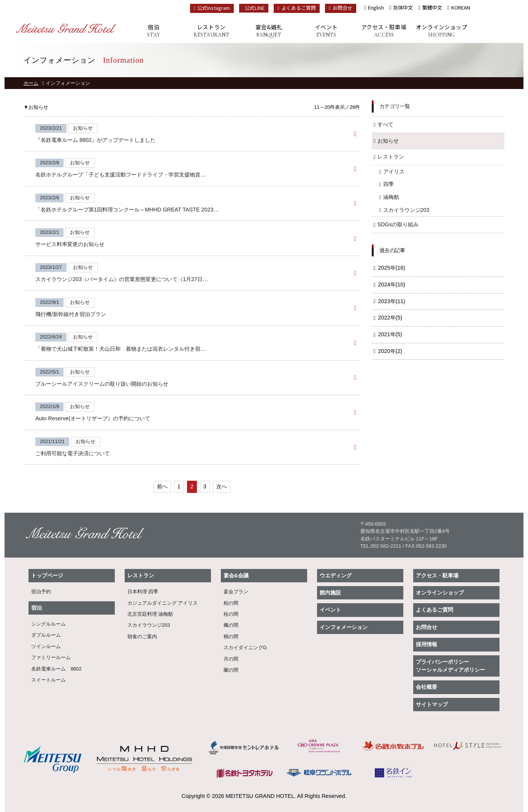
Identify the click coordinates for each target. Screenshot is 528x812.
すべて (385, 124)
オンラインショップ (441, 31)
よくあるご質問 (297, 8)
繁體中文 (432, 7)
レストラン (211, 31)
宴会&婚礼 (269, 31)
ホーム (31, 83)
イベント (326, 31)
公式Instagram (212, 8)
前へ (162, 486)
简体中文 (403, 7)
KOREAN (461, 7)
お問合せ (341, 8)
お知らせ (388, 141)
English (376, 7)
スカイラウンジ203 (406, 210)
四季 (388, 184)
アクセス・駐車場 (384, 31)
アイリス (394, 172)
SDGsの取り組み (398, 224)
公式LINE (255, 8)
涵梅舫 (391, 197)
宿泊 (154, 31)
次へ (222, 486)
